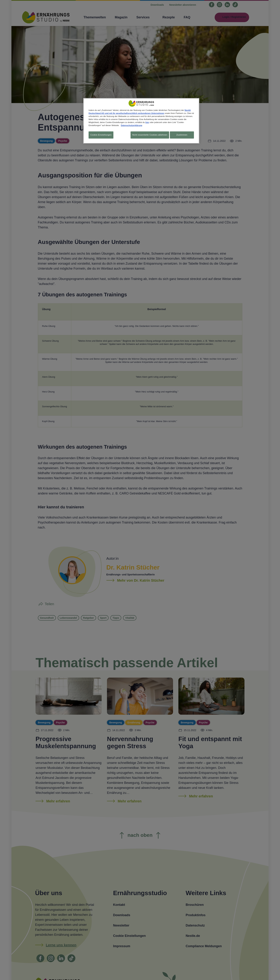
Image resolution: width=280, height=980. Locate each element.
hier (147, 122)
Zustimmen (182, 135)
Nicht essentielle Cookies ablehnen (148, 135)
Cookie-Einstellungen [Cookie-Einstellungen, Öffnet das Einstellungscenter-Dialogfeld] (101, 135)
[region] (141, 121)
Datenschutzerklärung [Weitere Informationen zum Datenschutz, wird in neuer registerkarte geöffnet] (132, 125)
